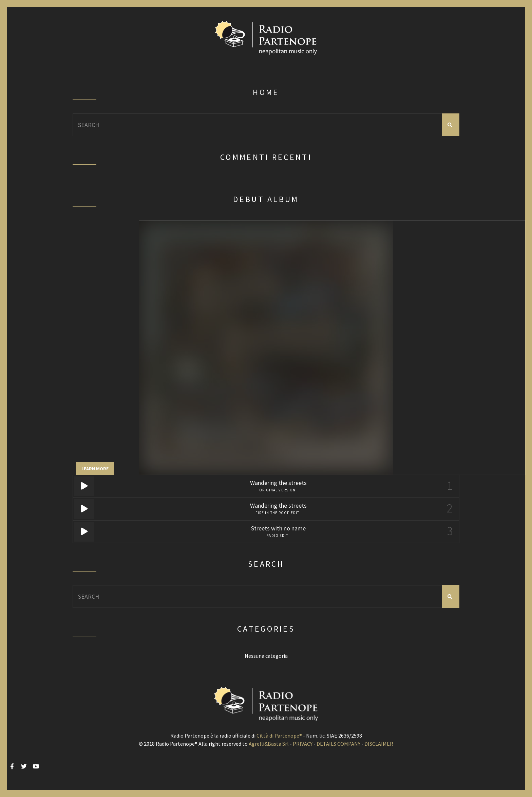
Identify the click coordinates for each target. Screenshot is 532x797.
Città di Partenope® (279, 736)
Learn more (95, 469)
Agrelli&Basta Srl (269, 744)
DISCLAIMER (379, 744)
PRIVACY (303, 744)
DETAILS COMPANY (338, 744)
